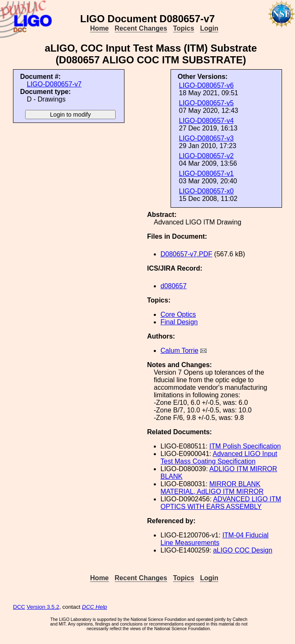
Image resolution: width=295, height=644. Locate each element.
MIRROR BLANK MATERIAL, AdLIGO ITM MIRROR (212, 488)
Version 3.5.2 (43, 607)
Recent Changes (141, 28)
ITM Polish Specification (245, 446)
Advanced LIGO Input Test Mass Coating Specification (219, 458)
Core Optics (178, 314)
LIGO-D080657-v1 (206, 173)
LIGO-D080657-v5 (206, 103)
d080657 (173, 286)
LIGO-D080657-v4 (206, 121)
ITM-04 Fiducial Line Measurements (215, 539)
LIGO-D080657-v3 (206, 138)
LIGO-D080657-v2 (206, 156)
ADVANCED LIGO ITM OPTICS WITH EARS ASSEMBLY (221, 503)
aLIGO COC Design (242, 550)
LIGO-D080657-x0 (206, 191)
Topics (184, 28)
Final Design (179, 322)
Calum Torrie (179, 351)
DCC (19, 607)
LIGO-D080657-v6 (206, 85)
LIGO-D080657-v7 (54, 84)
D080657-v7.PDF (186, 254)
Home (99, 28)
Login (209, 28)
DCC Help (95, 607)
